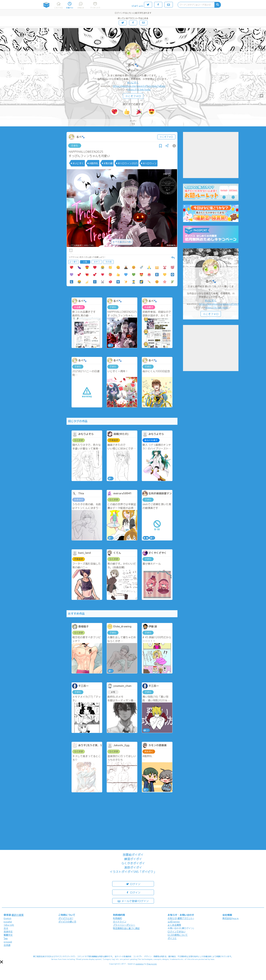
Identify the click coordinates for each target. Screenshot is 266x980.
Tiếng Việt (9, 925)
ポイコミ (172, 938)
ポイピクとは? (66, 918)
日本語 (7, 945)
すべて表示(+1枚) (122, 242)
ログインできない (177, 932)
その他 (108, 262)
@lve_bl (134, 70)
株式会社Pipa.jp (231, 918)
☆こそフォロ (133, 96)
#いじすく (133, 82)
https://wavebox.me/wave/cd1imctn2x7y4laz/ (139, 86)
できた (75, 146)
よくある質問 (174, 925)
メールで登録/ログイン (133, 901)
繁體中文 (8, 935)
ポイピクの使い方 (67, 922)
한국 (6, 928)
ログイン (133, 884)
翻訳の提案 (18, 915)
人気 (85, 262)
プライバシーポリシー (124, 925)
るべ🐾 (133, 65)
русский (8, 942)
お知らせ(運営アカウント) (181, 918)
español (8, 922)
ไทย (6, 938)
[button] (1, 962)
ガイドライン (120, 922)
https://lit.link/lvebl (139, 89)
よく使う (73, 262)
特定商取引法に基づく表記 (126, 928)
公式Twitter (174, 922)
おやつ (97, 262)
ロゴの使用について (178, 935)
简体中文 (8, 932)
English (7, 918)
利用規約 (117, 918)
